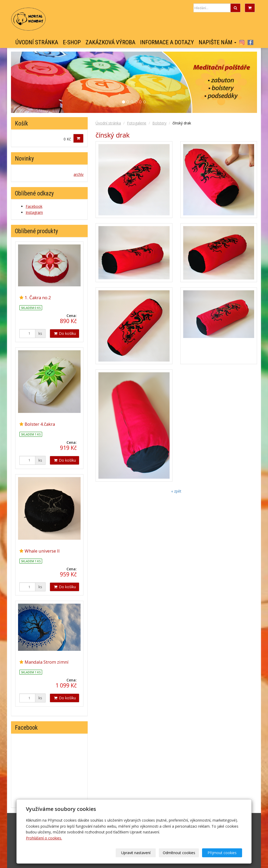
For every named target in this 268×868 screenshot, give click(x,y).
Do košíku (65, 333)
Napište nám (217, 42)
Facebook (250, 42)
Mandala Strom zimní (47, 662)
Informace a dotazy (167, 42)
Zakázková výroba (110, 42)
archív (79, 174)
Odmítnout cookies (179, 853)
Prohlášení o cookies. (44, 838)
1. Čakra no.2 (38, 297)
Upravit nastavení (136, 853)
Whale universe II (42, 551)
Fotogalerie (137, 123)
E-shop (72, 42)
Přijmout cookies (222, 853)
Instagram (242, 42)
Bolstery (159, 123)
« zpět (176, 491)
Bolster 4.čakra (40, 424)
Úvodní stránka (37, 42)
